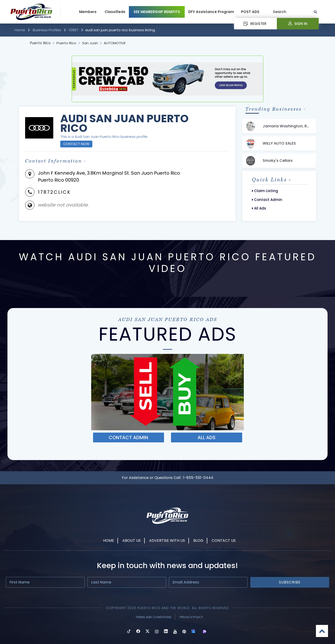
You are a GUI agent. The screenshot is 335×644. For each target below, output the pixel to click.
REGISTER (255, 24)
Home (20, 30)
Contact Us (224, 541)
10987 (74, 30)
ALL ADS (206, 437)
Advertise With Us (167, 541)
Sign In (298, 24)
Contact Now (76, 144)
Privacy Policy (191, 617)
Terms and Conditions (154, 617)
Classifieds (115, 12)
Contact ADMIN (128, 437)
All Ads (259, 208)
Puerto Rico (40, 43)
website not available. (63, 205)
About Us (132, 541)
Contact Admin (267, 200)
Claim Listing (265, 191)
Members (88, 12)
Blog (198, 541)
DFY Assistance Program (211, 12)
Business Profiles (47, 30)
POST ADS (250, 12)
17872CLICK (54, 192)
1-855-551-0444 (198, 478)
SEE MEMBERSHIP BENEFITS (157, 12)
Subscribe (290, 582)
